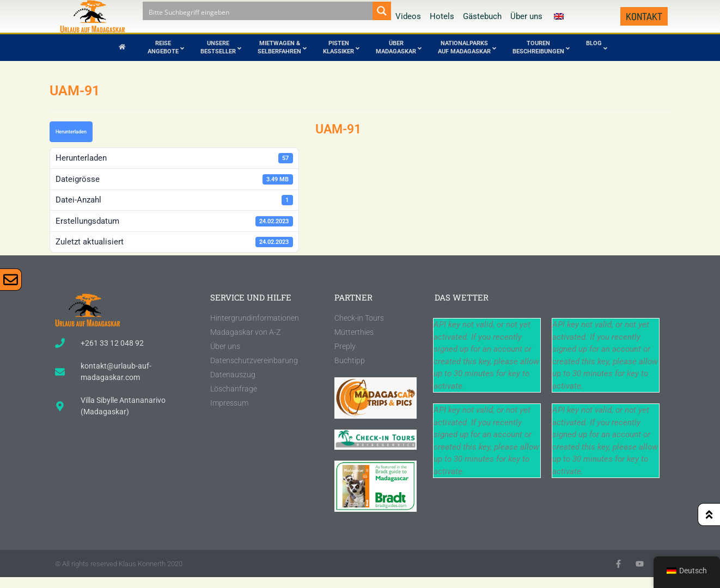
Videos (408, 16)
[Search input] (258, 11)
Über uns (526, 16)
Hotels (442, 16)
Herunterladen (71, 132)
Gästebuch (482, 16)
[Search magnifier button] (382, 11)
